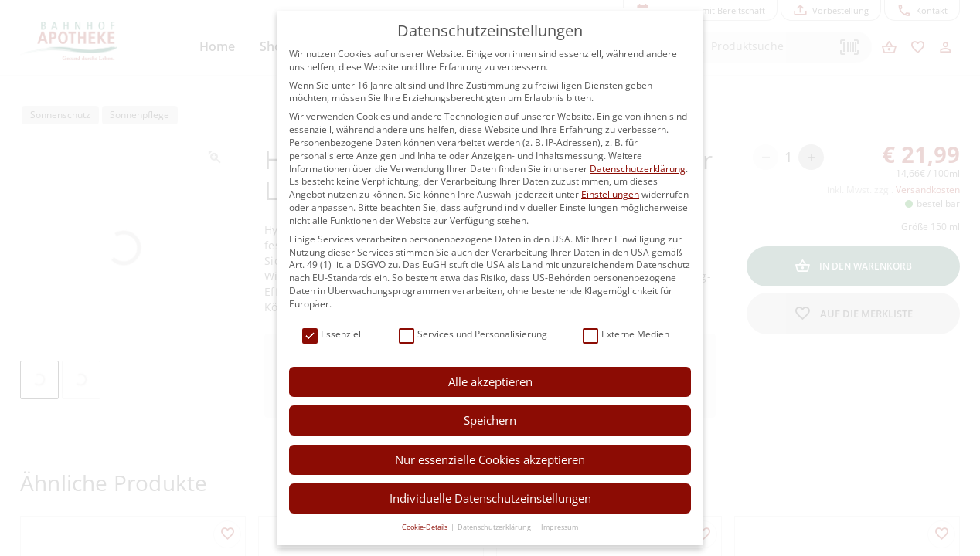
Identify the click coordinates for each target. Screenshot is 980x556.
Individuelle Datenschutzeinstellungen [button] (490, 498)
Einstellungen (610, 194)
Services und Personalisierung (473, 335)
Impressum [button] (560, 527)
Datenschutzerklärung (638, 169)
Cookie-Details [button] (425, 527)
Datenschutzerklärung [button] (495, 527)
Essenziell (333, 335)
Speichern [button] (490, 420)
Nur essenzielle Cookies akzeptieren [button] (490, 459)
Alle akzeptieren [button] (490, 381)
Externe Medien (626, 335)
